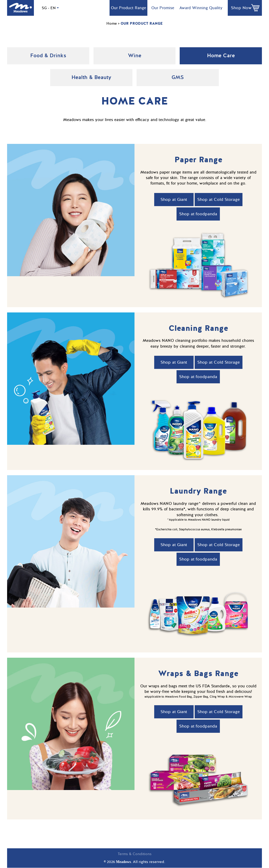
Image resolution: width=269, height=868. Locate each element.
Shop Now (241, 8)
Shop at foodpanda (198, 214)
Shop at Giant (174, 200)
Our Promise (163, 8)
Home (112, 23)
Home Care (221, 56)
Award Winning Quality (201, 8)
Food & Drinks (48, 56)
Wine (135, 56)
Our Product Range (128, 8)
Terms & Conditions (135, 854)
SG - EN (50, 8)
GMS (178, 77)
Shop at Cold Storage (219, 200)
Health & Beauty (91, 77)
